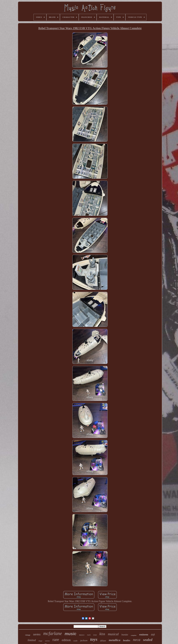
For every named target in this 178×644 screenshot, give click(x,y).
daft (153, 635)
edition (66, 640)
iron (95, 635)
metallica (115, 640)
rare (56, 639)
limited (32, 640)
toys (94, 639)
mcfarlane (53, 633)
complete (134, 635)
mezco (82, 635)
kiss (102, 634)
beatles (127, 640)
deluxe (103, 641)
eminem (144, 634)
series (37, 634)
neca (137, 640)
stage (40, 641)
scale (75, 641)
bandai (125, 635)
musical (113, 634)
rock (89, 635)
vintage (28, 635)
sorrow (47, 641)
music (71, 634)
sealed (148, 640)
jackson (84, 640)
